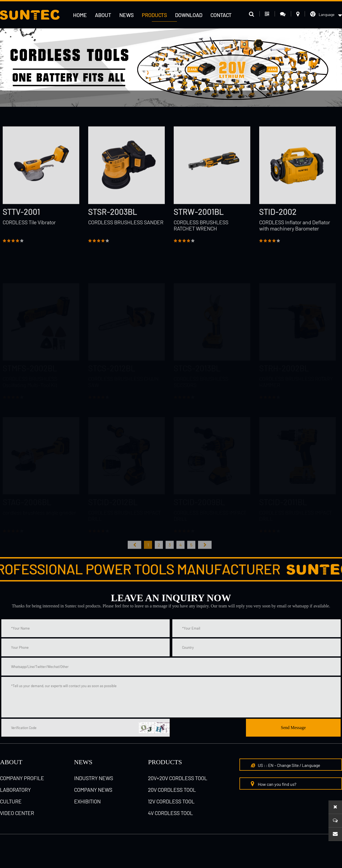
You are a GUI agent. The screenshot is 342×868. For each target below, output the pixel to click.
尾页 (205, 553)
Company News (93, 790)
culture (11, 801)
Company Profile (22, 778)
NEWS (83, 762)
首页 (134, 553)
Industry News (94, 778)
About (103, 15)
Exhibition (87, 801)
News (126, 15)
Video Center (17, 813)
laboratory (15, 790)
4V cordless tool (170, 813)
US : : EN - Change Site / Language (285, 765)
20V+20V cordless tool (178, 778)
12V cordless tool (171, 801)
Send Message (293, 728)
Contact (221, 15)
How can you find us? (274, 784)
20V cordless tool (172, 790)
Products (154, 15)
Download (189, 15)
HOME (80, 15)
